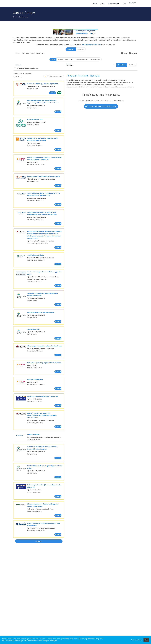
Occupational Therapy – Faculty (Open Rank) (43, 84)
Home (95, 3)
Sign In (133, 53)
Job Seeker (71, 49)
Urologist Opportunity (35, 379)
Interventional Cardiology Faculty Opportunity (44, 176)
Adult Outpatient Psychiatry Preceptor (41, 312)
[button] (132, 65)
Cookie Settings (137, 640)
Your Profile (30, 53)
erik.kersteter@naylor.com (91, 45)
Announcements (114, 3)
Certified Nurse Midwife (36, 255)
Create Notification (56, 76)
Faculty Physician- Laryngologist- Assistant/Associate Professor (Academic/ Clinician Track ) (42, 415)
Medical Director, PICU (35, 120)
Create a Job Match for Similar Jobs (101, 106)
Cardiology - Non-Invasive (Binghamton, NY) (43, 396)
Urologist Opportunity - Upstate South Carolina (44, 363)
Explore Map (69, 59)
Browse (60, 59)
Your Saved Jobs (95, 59)
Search (53, 59)
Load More (39, 541)
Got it (146, 640)
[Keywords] (40, 65)
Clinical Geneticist (34, 329)
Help (124, 53)
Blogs (124, 3)
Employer (81, 49)
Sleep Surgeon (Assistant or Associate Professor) (45, 346)
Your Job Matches (82, 59)
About (103, 3)
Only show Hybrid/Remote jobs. (27, 68)
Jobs (23, 53)
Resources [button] (40, 53)
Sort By (17, 76)
